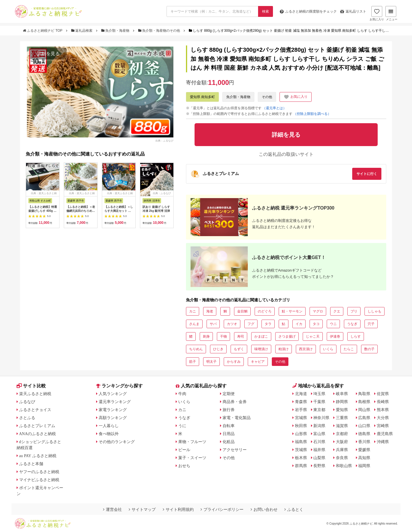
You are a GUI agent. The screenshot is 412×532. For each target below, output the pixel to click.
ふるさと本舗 (31, 464)
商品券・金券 (235, 402)
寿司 (241, 336)
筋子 (193, 362)
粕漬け (284, 349)
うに (182, 426)
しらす (356, 336)
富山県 (319, 434)
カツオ (232, 324)
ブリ (354, 311)
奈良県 (342, 458)
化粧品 (229, 442)
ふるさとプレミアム (37, 426)
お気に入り (377, 13)
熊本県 (383, 410)
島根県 (364, 402)
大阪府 (342, 442)
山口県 (364, 426)
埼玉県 (319, 394)
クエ (337, 311)
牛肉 (182, 394)
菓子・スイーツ (192, 458)
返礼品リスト (353, 11)
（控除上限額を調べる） (312, 114)
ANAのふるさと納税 (37, 434)
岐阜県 (342, 394)
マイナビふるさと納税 (39, 480)
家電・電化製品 (237, 418)
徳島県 (364, 434)
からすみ (234, 362)
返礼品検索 (82, 31)
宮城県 (301, 418)
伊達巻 (335, 336)
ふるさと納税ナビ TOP (43, 31)
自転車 (229, 426)
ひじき (218, 349)
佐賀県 (383, 394)
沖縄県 (383, 442)
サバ (213, 324)
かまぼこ (261, 336)
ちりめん (196, 349)
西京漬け (306, 349)
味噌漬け (261, 349)
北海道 (301, 394)
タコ (316, 324)
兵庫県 (342, 450)
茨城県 (301, 450)
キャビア (258, 362)
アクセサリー (235, 450)
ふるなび (27, 402)
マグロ (318, 311)
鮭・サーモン (292, 311)
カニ (193, 311)
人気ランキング (113, 394)
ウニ (333, 324)
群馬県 (301, 466)
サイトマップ (142, 509)
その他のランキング (117, 442)
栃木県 (301, 458)
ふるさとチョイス (35, 410)
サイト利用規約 (178, 509)
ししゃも (375, 311)
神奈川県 (321, 418)
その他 (267, 97)
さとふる (27, 418)
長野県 (319, 466)
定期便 (229, 394)
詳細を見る (48, 54)
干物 (223, 336)
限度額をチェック (308, 11)
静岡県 (342, 402)
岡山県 (364, 410)
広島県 (364, 418)
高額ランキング (113, 418)
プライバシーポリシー (222, 509)
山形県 (301, 434)
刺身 (206, 336)
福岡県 (364, 466)
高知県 (364, 458)
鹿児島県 (385, 434)
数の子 (369, 349)
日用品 (229, 434)
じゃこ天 (313, 336)
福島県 (301, 442)
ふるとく (294, 509)
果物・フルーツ (192, 442)
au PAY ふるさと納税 (38, 456)
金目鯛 (242, 311)
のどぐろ (265, 311)
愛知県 (342, 410)
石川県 (319, 442)
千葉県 (319, 402)
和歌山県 (344, 466)
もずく (239, 349)
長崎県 (383, 402)
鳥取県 (364, 394)
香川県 (364, 442)
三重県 (342, 418)
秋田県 (301, 426)
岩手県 (301, 410)
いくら (328, 349)
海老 (210, 311)
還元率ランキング (115, 402)
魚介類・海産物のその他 (160, 31)
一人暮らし (109, 426)
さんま (194, 324)
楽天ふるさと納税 (35, 394)
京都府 (342, 434)
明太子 (211, 362)
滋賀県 (342, 426)
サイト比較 (31, 386)
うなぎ (352, 324)
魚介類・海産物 (116, 31)
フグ (251, 324)
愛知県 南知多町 (202, 97)
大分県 (383, 418)
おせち (184, 466)
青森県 (301, 402)
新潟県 (319, 426)
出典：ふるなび (164, 141)
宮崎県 (383, 426)
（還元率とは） (274, 108)
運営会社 (112, 509)
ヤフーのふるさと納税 (39, 472)
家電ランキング (113, 410)
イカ (299, 324)
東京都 (319, 410)
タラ (268, 324)
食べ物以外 (109, 434)
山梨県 (319, 458)
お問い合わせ (264, 509)
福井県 (319, 450)
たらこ (349, 349)
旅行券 (229, 410)
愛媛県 (364, 450)
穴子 (371, 324)
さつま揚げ (287, 336)
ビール (184, 450)
